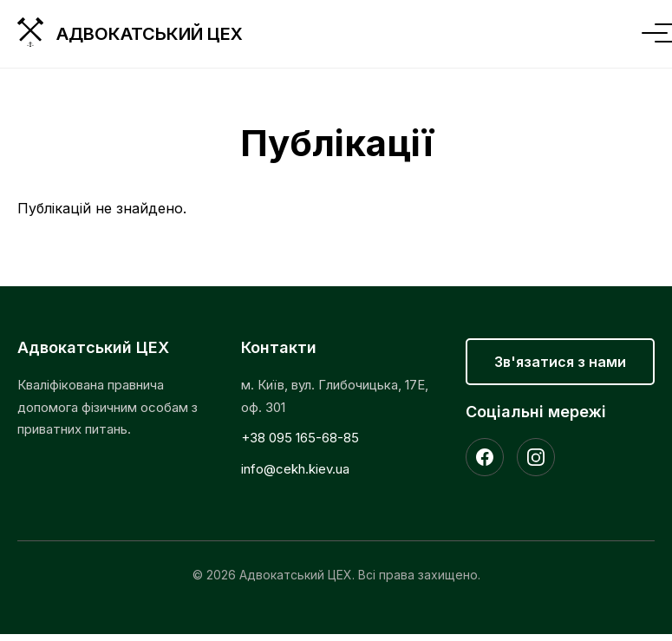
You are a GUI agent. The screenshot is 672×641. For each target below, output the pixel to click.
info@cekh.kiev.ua (295, 469)
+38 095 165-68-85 (300, 438)
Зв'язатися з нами (560, 362)
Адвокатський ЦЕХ (150, 34)
